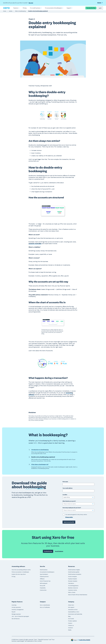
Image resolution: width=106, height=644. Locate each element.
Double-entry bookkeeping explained (38, 12)
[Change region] (84, 640)
